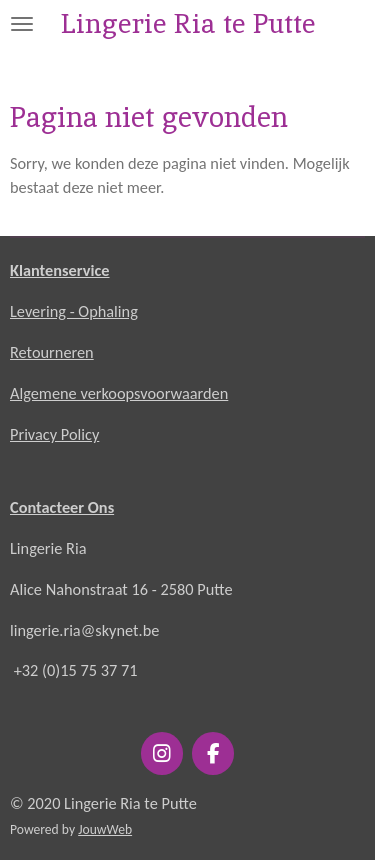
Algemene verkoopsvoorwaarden (119, 393)
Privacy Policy (54, 434)
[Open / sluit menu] (22, 23)
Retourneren (52, 352)
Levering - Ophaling (74, 311)
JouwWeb (105, 829)
